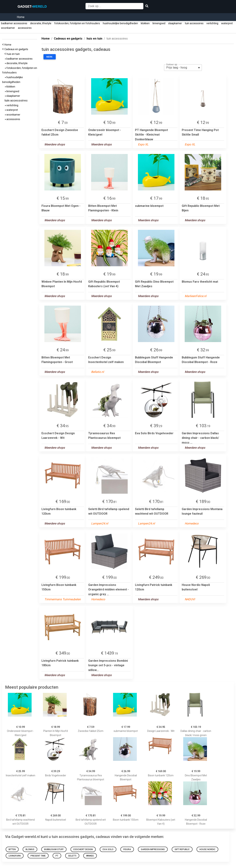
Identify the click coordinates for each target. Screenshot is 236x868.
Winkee (90, 856)
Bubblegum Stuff (54, 849)
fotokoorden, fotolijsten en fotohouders (77, 23)
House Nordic (207, 849)
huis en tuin (14, 54)
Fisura (127, 849)
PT (57, 856)
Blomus (30, 849)
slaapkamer (175, 23)
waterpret (227, 23)
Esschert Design (83, 849)
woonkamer (8, 28)
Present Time (38, 856)
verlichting (212, 23)
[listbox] (183, 68)
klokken (145, 23)
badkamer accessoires (14, 23)
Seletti (72, 856)
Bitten (12, 849)
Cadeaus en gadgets (17, 49)
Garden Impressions (153, 849)
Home (21, 17)
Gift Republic (182, 849)
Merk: (50, 57)
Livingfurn (15, 856)
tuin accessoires (194, 23)
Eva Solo (108, 849)
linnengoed (159, 23)
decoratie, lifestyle (41, 23)
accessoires (25, 28)
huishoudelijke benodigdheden (120, 23)
